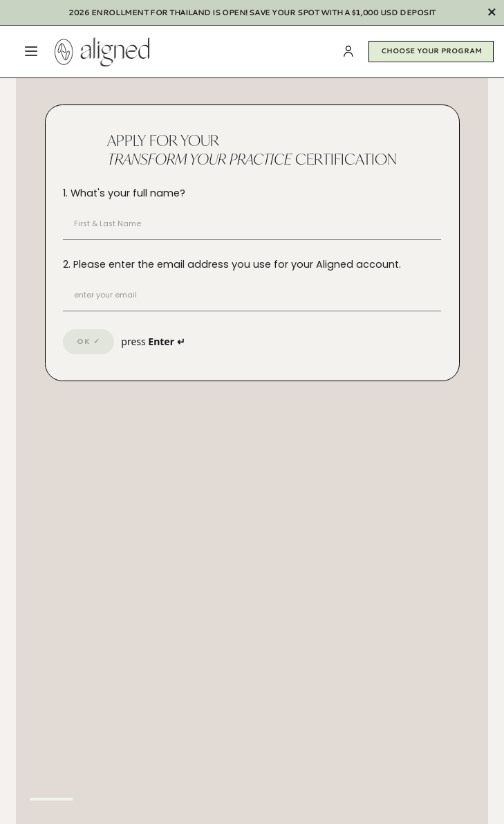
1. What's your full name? (124, 193)
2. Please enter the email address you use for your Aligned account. (232, 264)
